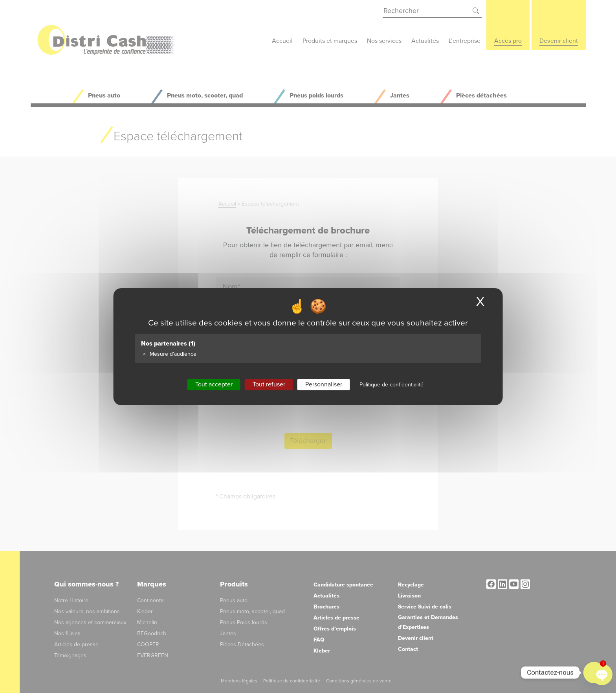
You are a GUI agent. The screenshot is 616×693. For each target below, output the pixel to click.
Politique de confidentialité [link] (391, 384)
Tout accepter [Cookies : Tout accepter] (214, 384)
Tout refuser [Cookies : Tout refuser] (269, 384)
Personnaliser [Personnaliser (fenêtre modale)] (324, 384)
